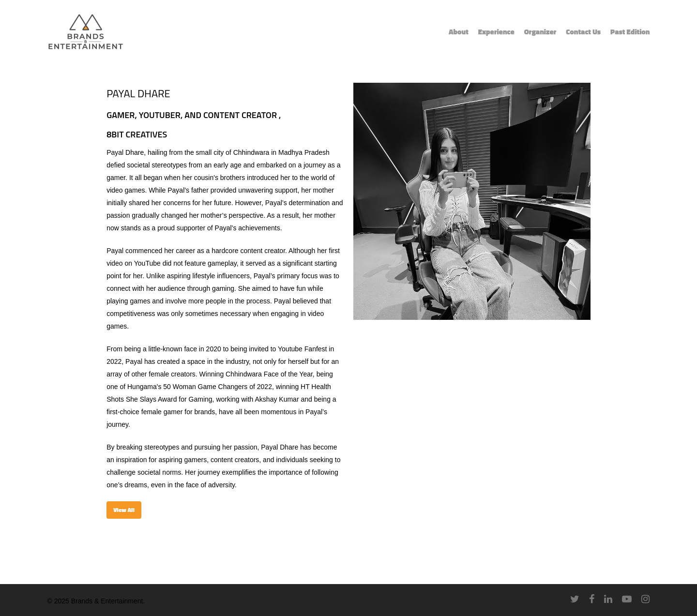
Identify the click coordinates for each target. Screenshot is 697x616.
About (459, 32)
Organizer (540, 32)
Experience (496, 32)
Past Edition (630, 32)
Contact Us (583, 32)
